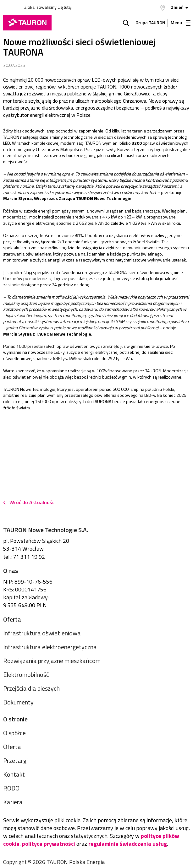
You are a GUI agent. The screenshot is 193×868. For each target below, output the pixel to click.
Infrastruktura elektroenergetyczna (50, 647)
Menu (181, 22)
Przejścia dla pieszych (31, 688)
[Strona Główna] (27, 23)
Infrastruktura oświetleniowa (42, 633)
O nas (11, 571)
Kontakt (14, 774)
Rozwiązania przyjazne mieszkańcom (52, 661)
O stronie (15, 719)
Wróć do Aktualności (33, 502)
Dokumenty (18, 702)
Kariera (13, 802)
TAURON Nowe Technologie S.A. (46, 530)
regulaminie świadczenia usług (128, 844)
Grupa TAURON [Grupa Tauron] (150, 22)
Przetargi (15, 760)
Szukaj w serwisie (126, 23)
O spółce (14, 733)
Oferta (12, 619)
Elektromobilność (26, 674)
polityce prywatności (49, 844)
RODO (11, 788)
